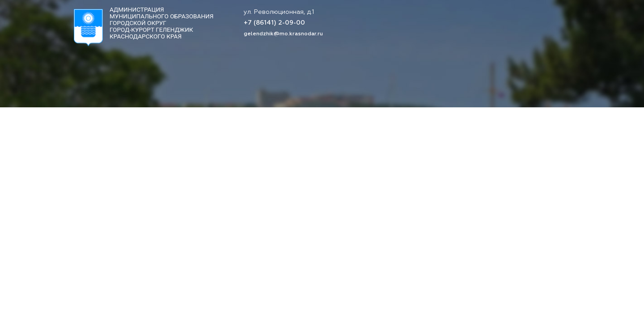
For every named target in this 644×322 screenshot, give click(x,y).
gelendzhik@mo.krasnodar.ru (283, 34)
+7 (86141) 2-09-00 (274, 23)
